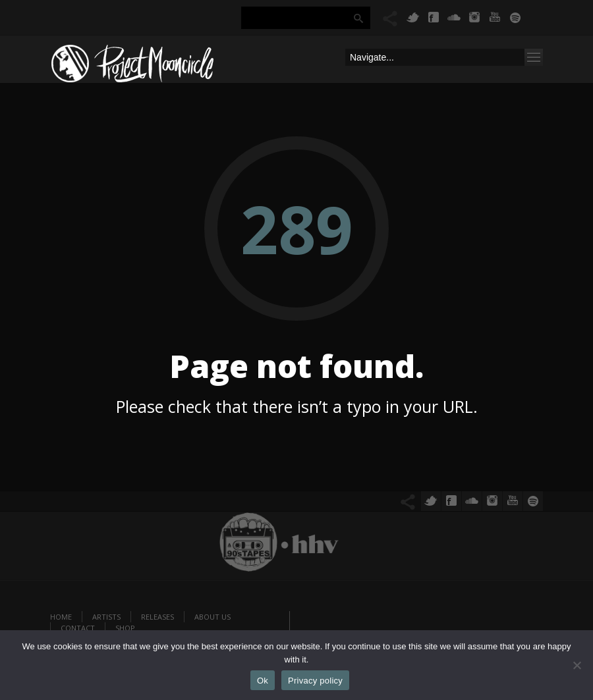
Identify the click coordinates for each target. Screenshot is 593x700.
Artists (106, 617)
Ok (263, 681)
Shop (125, 628)
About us (212, 617)
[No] (577, 665)
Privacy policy (315, 681)
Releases (157, 617)
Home (61, 617)
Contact (78, 628)
